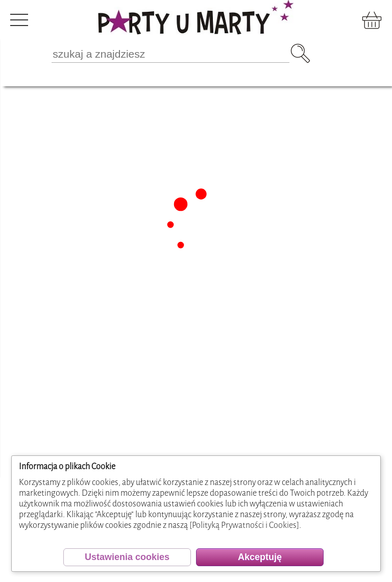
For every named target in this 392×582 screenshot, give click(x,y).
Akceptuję (260, 557)
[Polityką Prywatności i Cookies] (244, 525)
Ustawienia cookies (127, 557)
